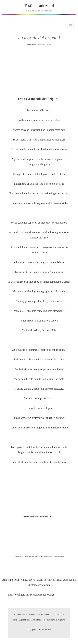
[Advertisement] (39, 72)
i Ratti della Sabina (44, 45)
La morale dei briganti (39, 38)
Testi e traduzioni (39, 5)
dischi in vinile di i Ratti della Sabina (56, 580)
